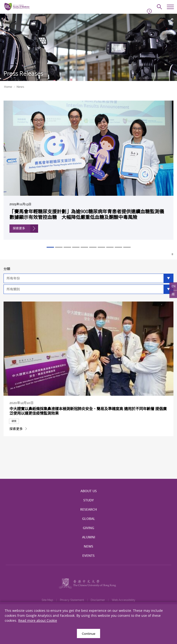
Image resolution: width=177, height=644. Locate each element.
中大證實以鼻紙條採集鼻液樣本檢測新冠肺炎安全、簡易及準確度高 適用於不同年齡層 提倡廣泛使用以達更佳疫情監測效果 (88, 415)
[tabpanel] (88, 174)
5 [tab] (84, 247)
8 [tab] (110, 247)
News (20, 87)
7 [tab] (101, 247)
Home (8, 87)
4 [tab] (76, 247)
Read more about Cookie (38, 620)
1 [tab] (50, 247)
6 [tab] (93, 247)
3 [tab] (67, 247)
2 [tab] (59, 247)
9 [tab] (118, 247)
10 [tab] (127, 247)
